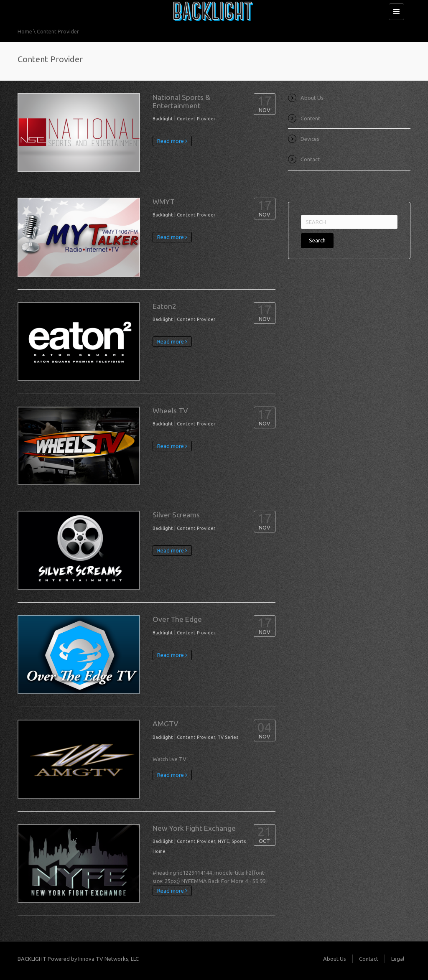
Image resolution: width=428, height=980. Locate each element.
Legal (398, 959)
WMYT (164, 202)
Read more (172, 141)
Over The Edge (177, 619)
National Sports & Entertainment (181, 101)
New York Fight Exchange (194, 828)
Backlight (163, 119)
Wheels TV (170, 411)
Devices (310, 139)
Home (25, 31)
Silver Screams (176, 515)
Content (310, 118)
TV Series (228, 737)
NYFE (223, 841)
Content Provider (196, 119)
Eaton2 (164, 306)
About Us (312, 98)
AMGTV (165, 724)
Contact (310, 159)
